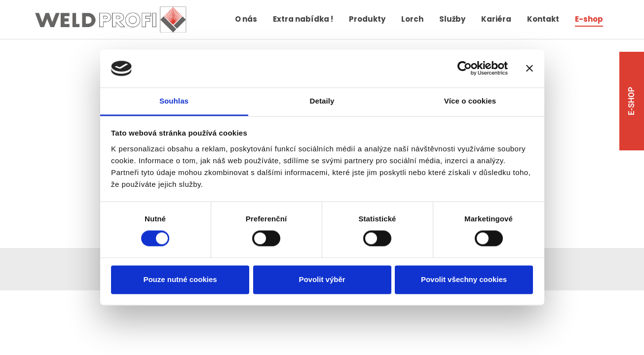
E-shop (589, 19)
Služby (452, 19)
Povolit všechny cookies (464, 279)
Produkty (367, 19)
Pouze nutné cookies (180, 279)
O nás (246, 19)
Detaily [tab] (322, 101)
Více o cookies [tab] (470, 101)
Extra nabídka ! (303, 19)
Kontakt (543, 19)
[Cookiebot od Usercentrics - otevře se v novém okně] (465, 69)
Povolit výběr (322, 279)
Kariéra (496, 19)
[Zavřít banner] (530, 69)
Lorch (412, 19)
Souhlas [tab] (174, 101)
